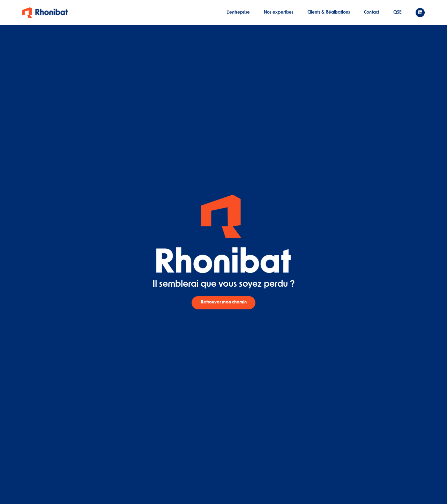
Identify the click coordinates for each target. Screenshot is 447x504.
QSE (397, 12)
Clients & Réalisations (329, 12)
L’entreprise (238, 12)
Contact (372, 12)
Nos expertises (279, 12)
